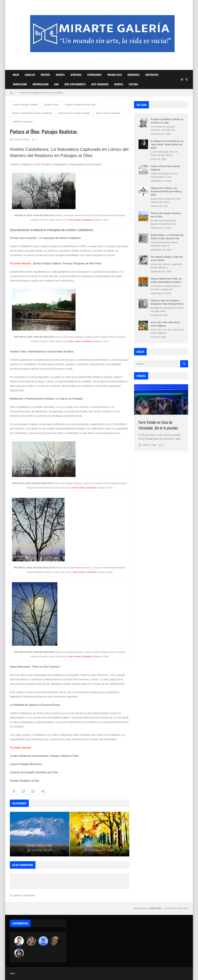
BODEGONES (134, 75)
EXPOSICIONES (94, 75)
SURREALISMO (20, 84)
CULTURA (133, 84)
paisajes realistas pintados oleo (80, 105)
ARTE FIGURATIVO (100, 84)
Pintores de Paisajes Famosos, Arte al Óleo (41, 93)
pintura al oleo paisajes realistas (74, 113)
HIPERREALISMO (41, 84)
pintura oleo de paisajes (108, 113)
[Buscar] (187, 79)
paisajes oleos (51, 105)
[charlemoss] (55, 941)
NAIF (56, 84)
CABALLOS (30, 75)
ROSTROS (45, 75)
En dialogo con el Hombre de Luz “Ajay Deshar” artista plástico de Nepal (167, 144)
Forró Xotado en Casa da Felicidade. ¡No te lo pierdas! (158, 425)
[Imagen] (161, 399)
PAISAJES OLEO (115, 75)
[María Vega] (43, 941)
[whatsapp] (33, 791)
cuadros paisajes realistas (25, 105)
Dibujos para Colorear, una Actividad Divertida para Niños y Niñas (166, 191)
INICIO (16, 75)
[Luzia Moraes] (31, 941)
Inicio (12, 973)
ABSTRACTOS (152, 75)
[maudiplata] (19, 953)
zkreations (155, 908)
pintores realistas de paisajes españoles (32, 113)
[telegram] (43, 791)
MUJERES (60, 75)
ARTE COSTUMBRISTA (75, 84)
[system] (182, 79)
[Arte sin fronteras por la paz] (19, 941)
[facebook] (14, 791)
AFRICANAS (76, 75)
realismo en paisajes (23, 122)
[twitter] (24, 791)
